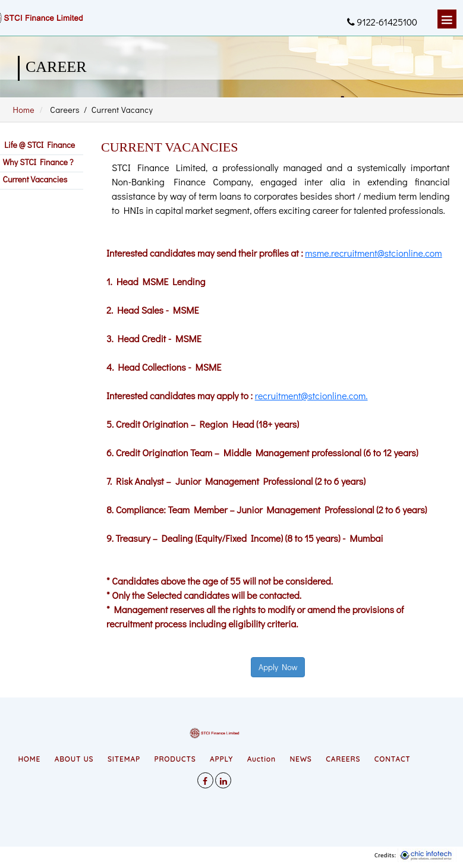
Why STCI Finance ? (37, 162)
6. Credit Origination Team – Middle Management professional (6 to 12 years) (262, 452)
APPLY (221, 759)
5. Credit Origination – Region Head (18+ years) (203, 424)
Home (24, 110)
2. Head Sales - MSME (153, 310)
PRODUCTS (175, 759)
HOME (29, 759)
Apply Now (278, 667)
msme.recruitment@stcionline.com (373, 253)
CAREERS (343, 759)
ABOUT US (74, 759)
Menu (447, 19)
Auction (262, 759)
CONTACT (393, 759)
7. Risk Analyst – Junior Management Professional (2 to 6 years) (236, 481)
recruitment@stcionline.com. (311, 395)
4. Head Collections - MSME (164, 367)
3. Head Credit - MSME (154, 338)
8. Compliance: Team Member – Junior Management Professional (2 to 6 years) (267, 509)
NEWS (301, 759)
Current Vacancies (34, 179)
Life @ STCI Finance (38, 145)
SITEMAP (124, 759)
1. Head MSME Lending (156, 281)
